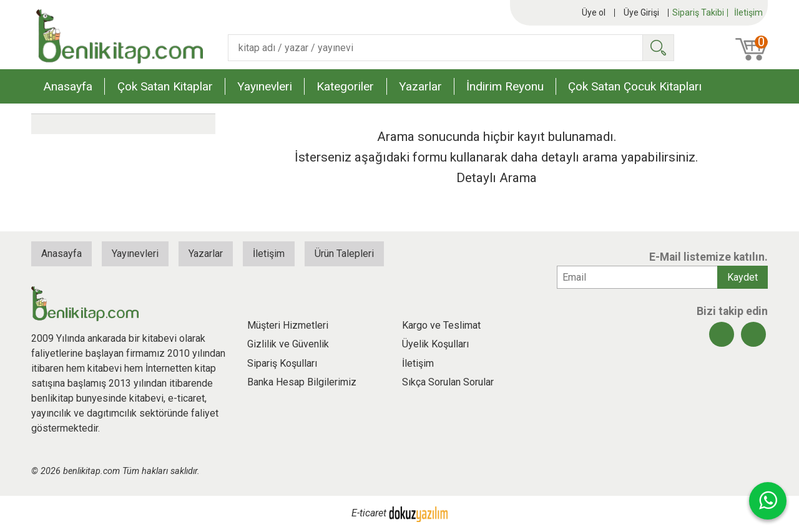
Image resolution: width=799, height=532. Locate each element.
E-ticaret (369, 514)
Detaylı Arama (497, 178)
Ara (658, 48)
